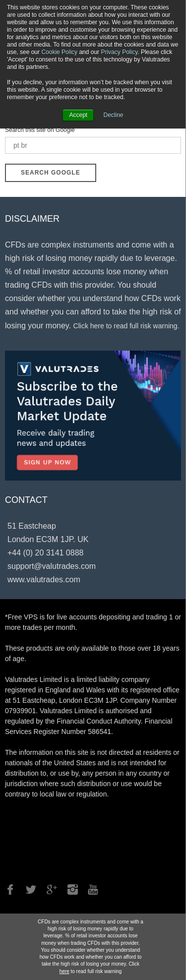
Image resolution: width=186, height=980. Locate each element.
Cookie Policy (59, 52)
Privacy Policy (119, 52)
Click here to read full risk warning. (126, 326)
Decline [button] (114, 115)
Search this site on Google (40, 130)
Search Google (51, 173)
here (64, 971)
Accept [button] (78, 115)
